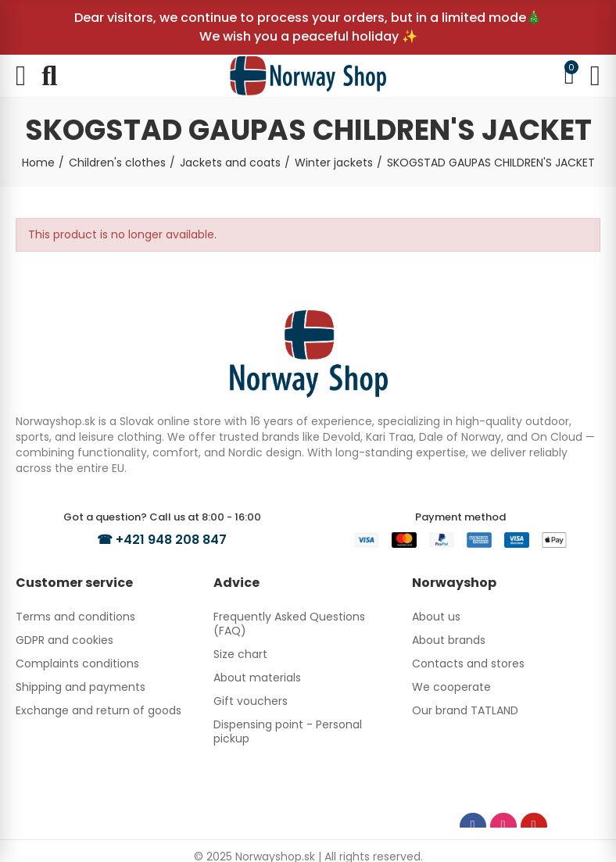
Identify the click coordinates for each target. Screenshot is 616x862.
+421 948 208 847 (171, 540)
